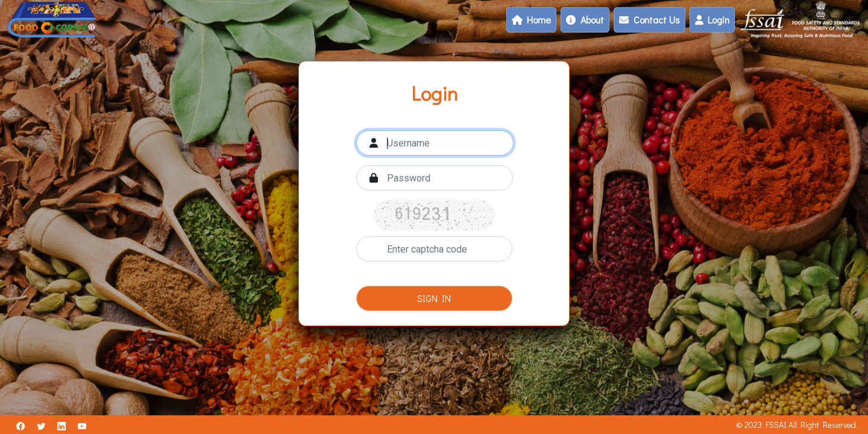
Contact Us (649, 20)
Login (712, 20)
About (585, 20)
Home (531, 20)
